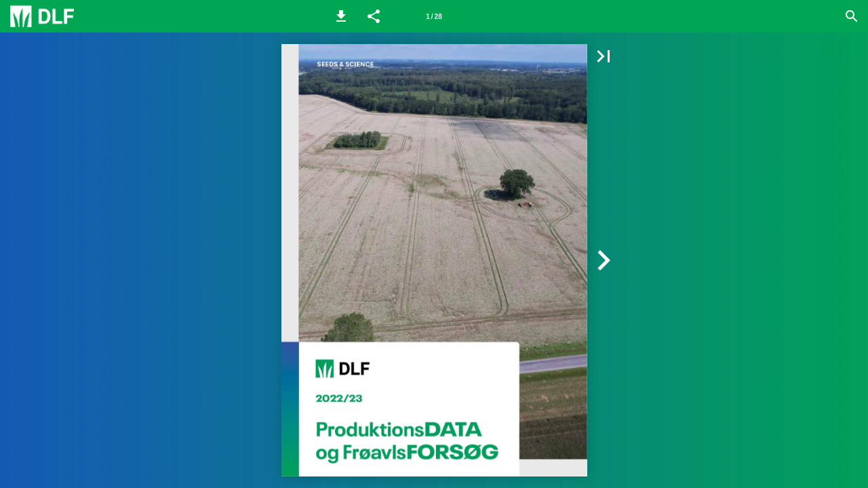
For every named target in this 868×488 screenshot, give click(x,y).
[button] (341, 16)
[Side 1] (434, 16)
